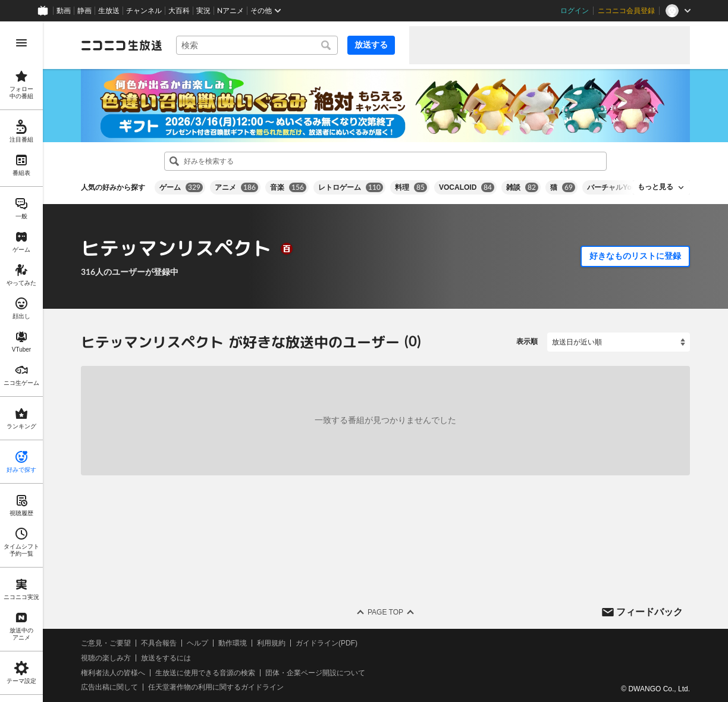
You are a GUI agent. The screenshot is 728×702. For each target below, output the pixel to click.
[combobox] (257, 45)
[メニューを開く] (21, 43)
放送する (371, 45)
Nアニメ (230, 11)
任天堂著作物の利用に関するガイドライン (216, 687)
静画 (84, 11)
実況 (203, 11)
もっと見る (655, 187)
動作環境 (233, 643)
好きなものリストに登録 (635, 256)
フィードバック (649, 611)
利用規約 (271, 643)
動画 (64, 11)
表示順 (527, 341)
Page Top (385, 612)
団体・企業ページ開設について (315, 672)
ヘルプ (197, 643)
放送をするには (166, 658)
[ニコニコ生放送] (121, 45)
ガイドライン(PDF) (327, 643)
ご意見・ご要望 (106, 643)
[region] (21, 362)
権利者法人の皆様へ (113, 672)
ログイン (575, 11)
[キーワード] (257, 45)
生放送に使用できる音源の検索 (205, 672)
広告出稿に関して (109, 687)
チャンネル (144, 11)
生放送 (109, 11)
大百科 (179, 11)
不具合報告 (159, 643)
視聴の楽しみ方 (106, 658)
